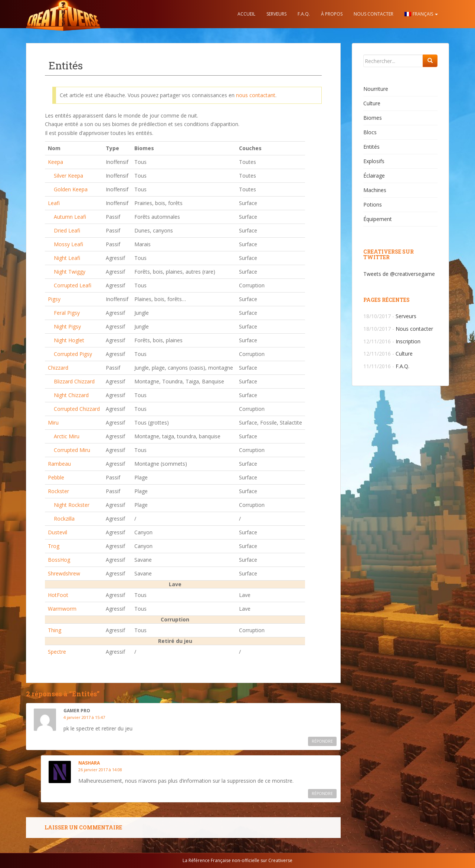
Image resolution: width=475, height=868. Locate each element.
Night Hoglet (69, 340)
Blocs (370, 132)
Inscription (408, 341)
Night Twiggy (70, 272)
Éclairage (374, 176)
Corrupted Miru (72, 450)
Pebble (56, 477)
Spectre (57, 652)
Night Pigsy (67, 326)
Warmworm (62, 609)
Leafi (54, 203)
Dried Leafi (67, 230)
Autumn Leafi (70, 217)
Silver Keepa (68, 176)
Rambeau (59, 464)
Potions (373, 204)
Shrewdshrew (64, 573)
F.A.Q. (304, 14)
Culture (372, 103)
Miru (53, 423)
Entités (371, 147)
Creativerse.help (63, 14)
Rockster (58, 491)
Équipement (378, 219)
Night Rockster (72, 505)
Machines (375, 190)
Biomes (373, 118)
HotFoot (58, 595)
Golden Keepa (71, 189)
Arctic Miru (67, 436)
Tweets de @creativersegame (399, 274)
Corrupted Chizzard (77, 409)
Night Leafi (67, 258)
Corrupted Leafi (73, 285)
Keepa (55, 162)
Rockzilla (64, 519)
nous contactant (256, 95)
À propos (332, 14)
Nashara (89, 763)
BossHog (59, 560)
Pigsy (54, 299)
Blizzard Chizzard (74, 381)
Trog (54, 546)
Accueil (246, 14)
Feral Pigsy (67, 313)
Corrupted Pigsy (73, 354)
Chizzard (58, 368)
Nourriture (376, 89)
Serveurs (276, 14)
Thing (55, 630)
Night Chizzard (71, 395)
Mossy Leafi (68, 244)
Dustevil (58, 532)
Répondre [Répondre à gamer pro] (322, 741)
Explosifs (374, 161)
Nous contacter (374, 14)
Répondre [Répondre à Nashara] (322, 793)
